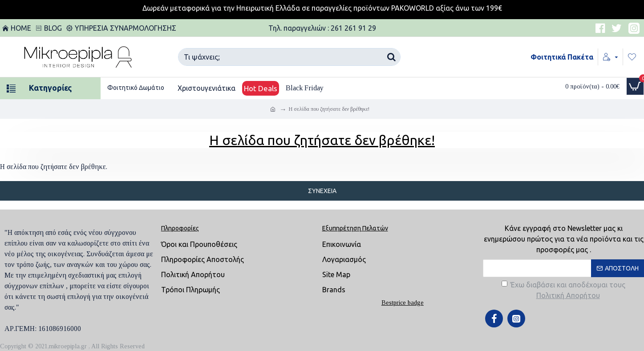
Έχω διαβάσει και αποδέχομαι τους (563, 291)
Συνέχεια (322, 191)
